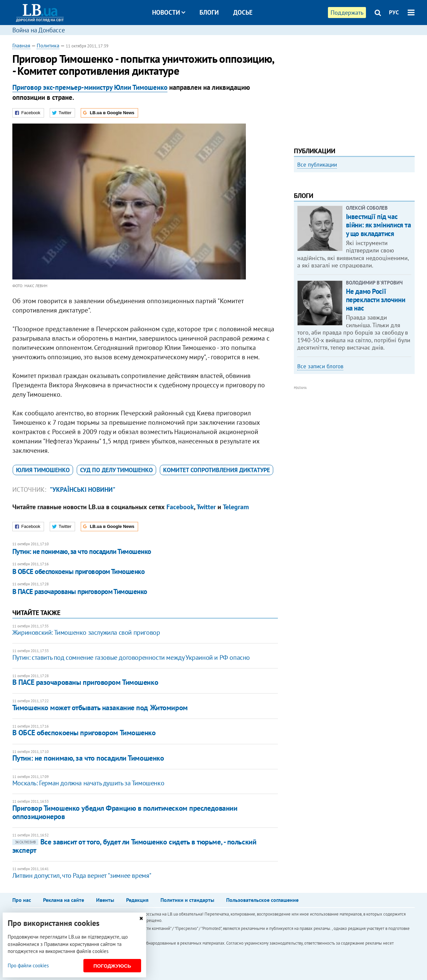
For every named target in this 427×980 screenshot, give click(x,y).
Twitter (206, 507)
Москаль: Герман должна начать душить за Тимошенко (88, 783)
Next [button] (411, 232)
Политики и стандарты (187, 900)
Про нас (22, 900)
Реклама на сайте (64, 900)
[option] (354, 229)
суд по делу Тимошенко (116, 470)
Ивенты (105, 900)
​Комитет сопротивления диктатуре (217, 470)
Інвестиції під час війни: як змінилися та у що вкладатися (378, 315)
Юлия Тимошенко (43, 470)
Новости (169, 12)
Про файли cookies (28, 965)
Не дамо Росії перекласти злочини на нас (375, 389)
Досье (243, 12)
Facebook (180, 507)
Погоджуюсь (112, 966)
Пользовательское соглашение (262, 900)
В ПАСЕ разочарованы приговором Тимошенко (80, 592)
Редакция (137, 900)
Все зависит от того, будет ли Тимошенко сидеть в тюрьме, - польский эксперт (134, 846)
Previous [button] (298, 232)
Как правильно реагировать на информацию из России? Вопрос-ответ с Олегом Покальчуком (348, 250)
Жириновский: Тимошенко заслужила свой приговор (86, 632)
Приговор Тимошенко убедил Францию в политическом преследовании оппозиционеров (125, 812)
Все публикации (317, 165)
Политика (48, 45)
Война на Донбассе (39, 30)
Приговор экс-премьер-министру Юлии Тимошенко (90, 87)
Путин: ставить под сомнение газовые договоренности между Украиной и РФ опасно (131, 657)
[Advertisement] (354, 88)
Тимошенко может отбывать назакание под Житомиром (100, 708)
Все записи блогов (320, 456)
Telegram (236, 507)
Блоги (209, 12)
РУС (394, 12)
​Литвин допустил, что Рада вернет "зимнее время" (82, 875)
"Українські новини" (83, 489)
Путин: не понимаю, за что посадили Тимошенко (82, 551)
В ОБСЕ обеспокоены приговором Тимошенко (79, 571)
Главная (21, 45)
